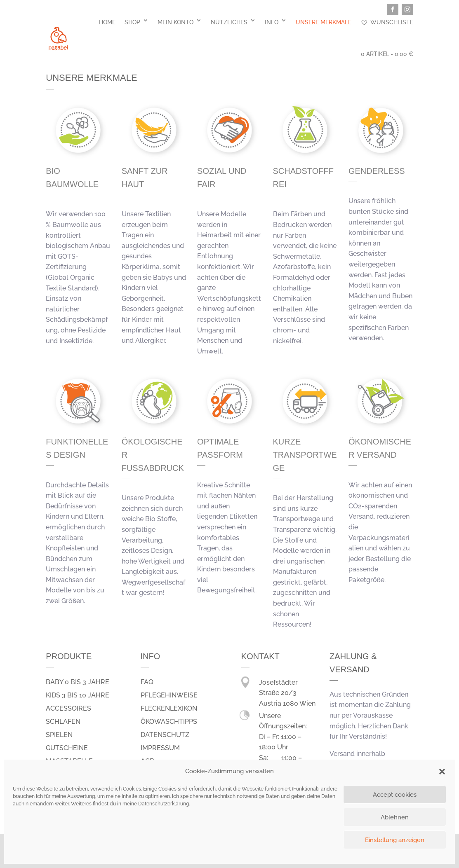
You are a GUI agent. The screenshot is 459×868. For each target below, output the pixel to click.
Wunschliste (387, 22)
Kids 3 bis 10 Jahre (78, 695)
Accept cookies (395, 795)
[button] (442, 772)
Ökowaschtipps (169, 722)
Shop (132, 22)
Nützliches (229, 22)
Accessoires (68, 708)
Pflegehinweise (169, 695)
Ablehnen (395, 817)
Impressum (160, 748)
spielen (59, 735)
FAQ (147, 682)
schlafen (63, 722)
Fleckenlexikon (169, 708)
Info (272, 22)
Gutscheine (67, 748)
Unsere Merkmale (324, 22)
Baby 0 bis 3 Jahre (78, 682)
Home (107, 22)
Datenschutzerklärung (164, 804)
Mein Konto (175, 22)
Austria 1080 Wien (287, 703)
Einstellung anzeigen (395, 840)
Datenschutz (165, 735)
